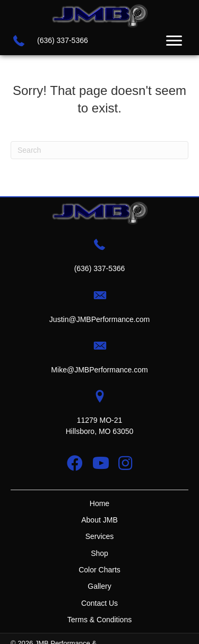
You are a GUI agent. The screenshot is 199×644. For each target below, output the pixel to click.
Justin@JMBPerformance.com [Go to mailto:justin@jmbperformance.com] (99, 319)
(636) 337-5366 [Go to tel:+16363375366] (63, 40)
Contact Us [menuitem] (99, 603)
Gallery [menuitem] (99, 586)
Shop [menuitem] (99, 553)
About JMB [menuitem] (99, 520)
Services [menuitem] (100, 536)
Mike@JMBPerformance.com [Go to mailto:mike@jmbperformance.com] (99, 370)
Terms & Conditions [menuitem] (99, 620)
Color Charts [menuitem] (99, 570)
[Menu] (174, 41)
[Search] (99, 150)
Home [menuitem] (99, 503)
